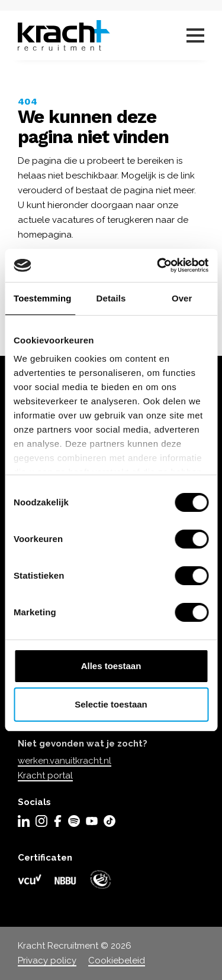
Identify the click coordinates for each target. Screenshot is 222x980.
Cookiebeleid (117, 960)
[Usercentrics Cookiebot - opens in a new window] (158, 265)
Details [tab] (111, 298)
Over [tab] (182, 298)
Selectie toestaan (111, 704)
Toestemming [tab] (43, 298)
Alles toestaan (111, 666)
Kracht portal (45, 775)
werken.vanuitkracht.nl (65, 761)
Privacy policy (47, 960)
